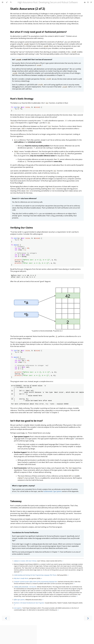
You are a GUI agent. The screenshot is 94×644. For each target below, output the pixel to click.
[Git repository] (88, 2)
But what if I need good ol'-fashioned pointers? (38, 32)
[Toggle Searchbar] (11, 2)
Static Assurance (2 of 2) (28, 9)
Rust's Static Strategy (22, 99)
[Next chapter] (88, 637)
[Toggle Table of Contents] (3, 2)
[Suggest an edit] (91, 2)
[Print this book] (85, 2)
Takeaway (16, 520)
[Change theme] (7, 2)
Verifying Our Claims (22, 229)
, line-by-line (25, 606)
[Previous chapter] (6, 637)
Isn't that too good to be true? (27, 439)
